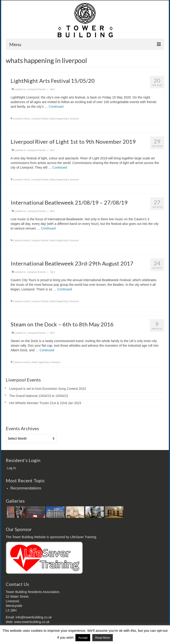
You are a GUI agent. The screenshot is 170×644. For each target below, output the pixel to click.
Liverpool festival (40, 119)
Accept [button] (83, 638)
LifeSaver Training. (84, 537)
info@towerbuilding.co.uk (34, 617)
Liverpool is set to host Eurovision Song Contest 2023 (48, 389)
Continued (56, 107)
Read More (102, 638)
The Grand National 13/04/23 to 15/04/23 (39, 396)
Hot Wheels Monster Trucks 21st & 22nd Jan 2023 (45, 403)
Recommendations (26, 488)
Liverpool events (22, 119)
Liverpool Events (36, 89)
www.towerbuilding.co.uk (32, 622)
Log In (11, 468)
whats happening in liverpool (64, 119)
